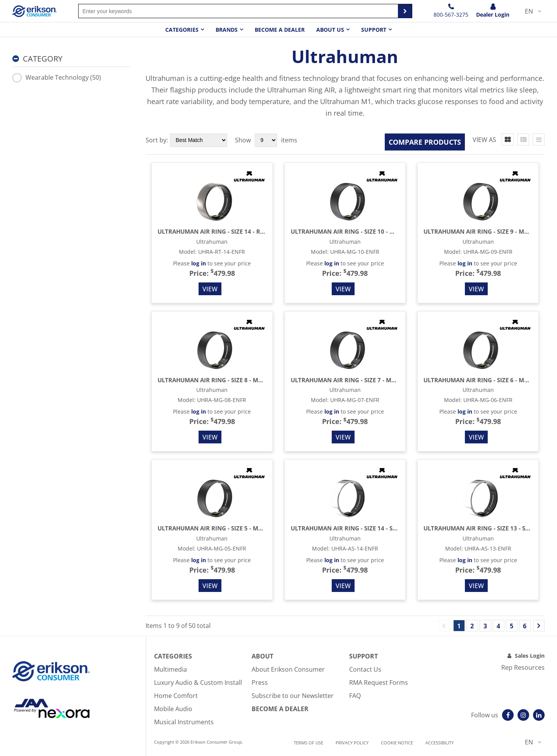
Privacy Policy (352, 743)
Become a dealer (280, 30)
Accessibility (440, 743)
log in (199, 263)
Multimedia (171, 669)
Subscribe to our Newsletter (293, 696)
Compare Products (425, 142)
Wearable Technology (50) (57, 77)
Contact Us (365, 669)
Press (260, 682)
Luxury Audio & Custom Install (198, 682)
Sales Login (530, 656)
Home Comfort (176, 696)
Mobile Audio (173, 709)
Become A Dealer (280, 709)
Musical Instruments (184, 722)
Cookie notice (397, 743)
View (210, 289)
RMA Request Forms (379, 682)
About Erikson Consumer (288, 669)
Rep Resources (523, 667)
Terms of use (308, 743)
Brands (227, 30)
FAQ (355, 696)
